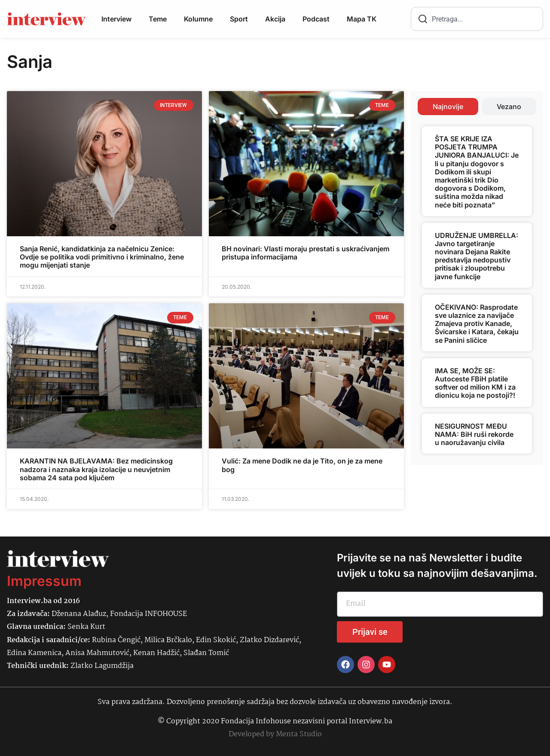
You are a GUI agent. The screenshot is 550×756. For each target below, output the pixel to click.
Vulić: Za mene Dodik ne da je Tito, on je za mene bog (302, 465)
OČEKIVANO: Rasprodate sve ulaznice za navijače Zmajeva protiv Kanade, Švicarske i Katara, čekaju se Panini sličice (477, 324)
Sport (239, 19)
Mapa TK (362, 19)
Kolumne (198, 19)
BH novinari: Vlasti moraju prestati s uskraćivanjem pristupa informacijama (306, 253)
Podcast (316, 19)
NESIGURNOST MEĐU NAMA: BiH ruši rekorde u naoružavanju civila (474, 434)
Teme (158, 19)
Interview (116, 19)
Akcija (275, 19)
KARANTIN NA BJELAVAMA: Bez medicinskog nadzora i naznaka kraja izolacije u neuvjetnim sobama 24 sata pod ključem (96, 469)
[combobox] (477, 19)
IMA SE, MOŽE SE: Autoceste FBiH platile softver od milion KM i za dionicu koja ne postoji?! (475, 383)
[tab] (448, 107)
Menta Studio (299, 734)
